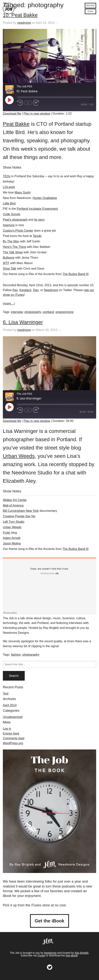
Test (6, 694)
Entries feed (11, 734)
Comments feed (14, 738)
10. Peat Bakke (20, 15)
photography (33, 312)
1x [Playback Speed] (28, 103)
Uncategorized (13, 717)
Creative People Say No (19, 516)
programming (64, 312)
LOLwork (9, 187)
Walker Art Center (15, 500)
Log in (7, 729)
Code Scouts (12, 214)
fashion (16, 655)
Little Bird (9, 203)
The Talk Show (13, 252)
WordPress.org (13, 743)
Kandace (25, 290)
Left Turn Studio (14, 522)
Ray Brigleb (82, 953)
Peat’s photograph (15, 220)
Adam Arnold (12, 538)
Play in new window (37, 114)
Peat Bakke (16, 124)
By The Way (11, 241)
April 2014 (10, 705)
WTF (6, 263)
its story (39, 220)
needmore (24, 23)
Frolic (7, 533)
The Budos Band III (76, 274)
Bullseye (9, 258)
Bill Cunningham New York (21, 511)
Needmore (51, 290)
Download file (12, 114)
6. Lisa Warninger (23, 322)
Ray (15, 290)
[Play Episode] (9, 100)
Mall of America (13, 505)
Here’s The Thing (14, 247)
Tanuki (37, 236)
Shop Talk (10, 269)
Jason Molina (12, 543)
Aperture (9, 225)
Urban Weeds (19, 456)
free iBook (72, 955)
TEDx (7, 176)
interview (17, 312)
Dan (36, 290)
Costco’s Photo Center (18, 231)
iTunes (41, 955)
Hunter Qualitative (45, 198)
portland (48, 312)
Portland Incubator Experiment (37, 209)
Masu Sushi (23, 192)
